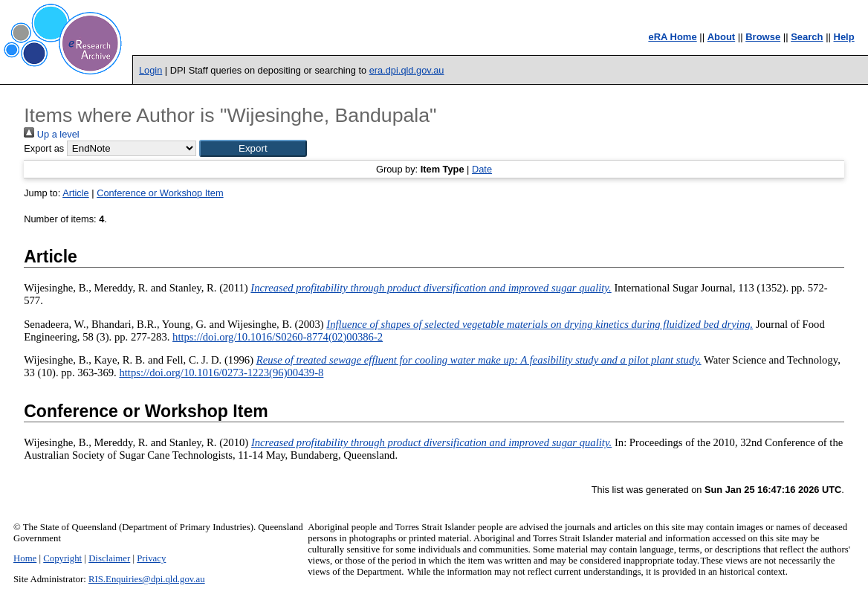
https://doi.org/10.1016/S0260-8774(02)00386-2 (278, 337)
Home (25, 558)
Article (76, 193)
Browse (763, 37)
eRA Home (672, 37)
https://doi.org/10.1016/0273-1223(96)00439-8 (221, 373)
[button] (253, 148)
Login (150, 70)
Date (482, 169)
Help (844, 37)
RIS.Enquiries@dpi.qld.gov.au (147, 579)
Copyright (62, 558)
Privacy (151, 558)
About (722, 37)
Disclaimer (109, 558)
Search (807, 37)
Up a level (51, 134)
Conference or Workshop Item (160, 193)
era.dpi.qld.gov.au (407, 70)
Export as (44, 148)
